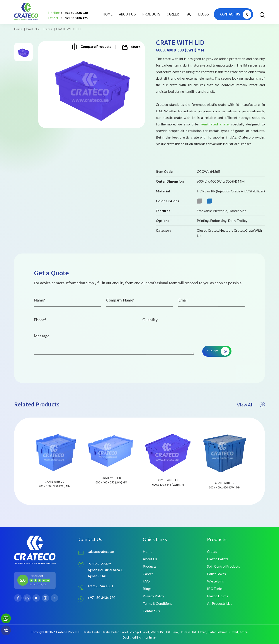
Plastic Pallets (218, 559)
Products (32, 29)
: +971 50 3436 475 (68, 18)
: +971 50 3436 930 (68, 13)
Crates (47, 29)
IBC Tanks (215, 588)
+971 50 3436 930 (101, 597)
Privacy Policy (153, 596)
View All (251, 416)
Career (173, 14)
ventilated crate (215, 124)
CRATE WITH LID (68, 29)
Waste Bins (215, 581)
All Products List (219, 603)
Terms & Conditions (157, 603)
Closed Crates (207, 230)
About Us (127, 14)
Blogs (203, 14)
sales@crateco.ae (101, 551)
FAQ (189, 14)
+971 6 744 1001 (100, 586)
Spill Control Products (224, 566)
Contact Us (151, 611)
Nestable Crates (232, 230)
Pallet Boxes (216, 574)
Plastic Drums (218, 596)
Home (108, 14)
